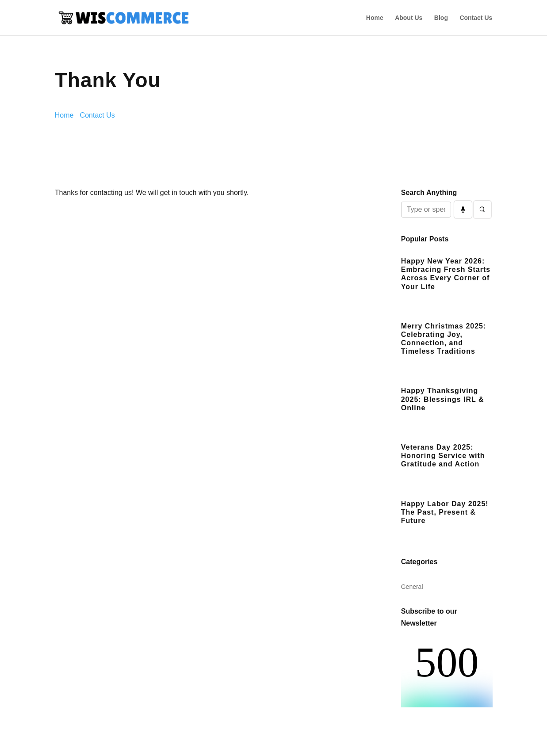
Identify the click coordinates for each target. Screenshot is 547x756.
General (412, 587)
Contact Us (476, 18)
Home (375, 18)
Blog (441, 18)
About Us (409, 18)
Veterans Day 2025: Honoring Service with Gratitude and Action (443, 456)
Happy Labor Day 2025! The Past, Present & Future (445, 512)
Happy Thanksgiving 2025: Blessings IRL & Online (443, 399)
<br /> (447, 674)
